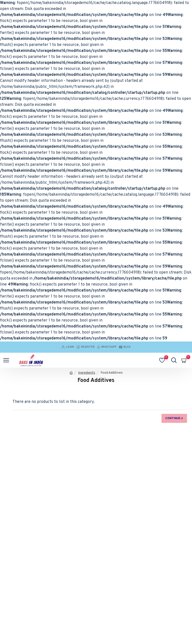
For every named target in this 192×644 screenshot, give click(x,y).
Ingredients (87, 373)
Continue (173, 418)
